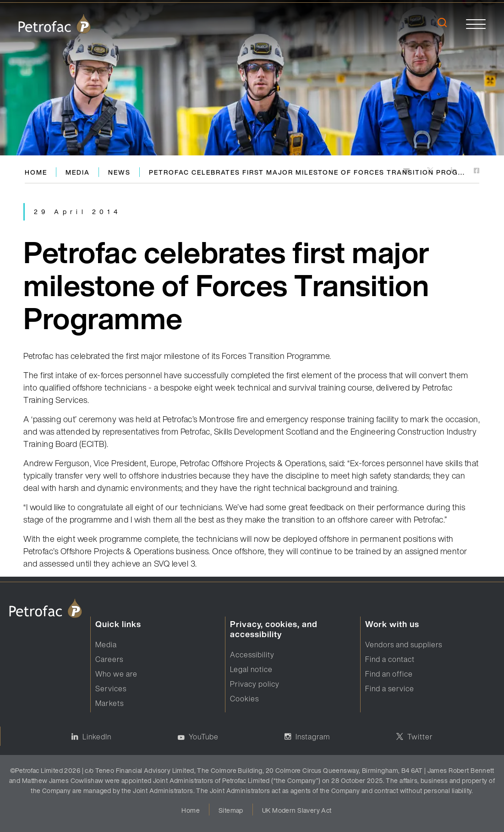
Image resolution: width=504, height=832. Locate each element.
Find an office (389, 674)
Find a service (390, 689)
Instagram (313, 737)
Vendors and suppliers (404, 645)
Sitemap (231, 810)
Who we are (116, 674)
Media (78, 172)
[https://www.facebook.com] (477, 171)
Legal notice (251, 669)
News (119, 172)
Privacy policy (255, 684)
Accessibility (252, 655)
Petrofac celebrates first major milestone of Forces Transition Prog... (307, 172)
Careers (109, 659)
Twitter (420, 737)
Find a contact (390, 659)
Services (111, 689)
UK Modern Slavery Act (297, 810)
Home (36, 172)
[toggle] (476, 24)
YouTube (204, 737)
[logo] (55, 24)
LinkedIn (97, 737)
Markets (110, 703)
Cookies (244, 699)
